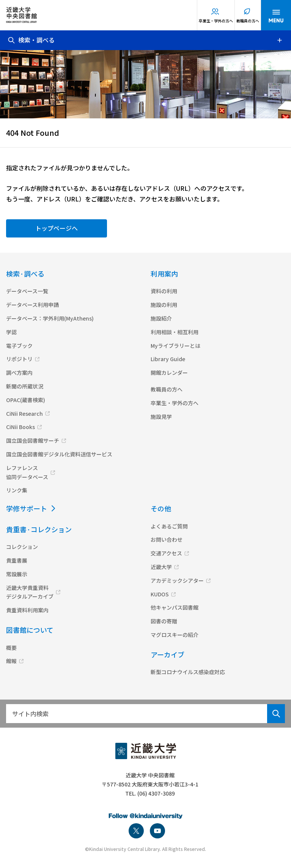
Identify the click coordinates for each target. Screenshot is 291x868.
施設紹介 (161, 318)
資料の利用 (164, 291)
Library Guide (168, 359)
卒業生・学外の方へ (216, 21)
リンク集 (17, 490)
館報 (11, 661)
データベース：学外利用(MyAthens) (50, 318)
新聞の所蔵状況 (25, 386)
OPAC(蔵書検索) (26, 400)
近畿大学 (161, 567)
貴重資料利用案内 (27, 610)
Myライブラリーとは (175, 346)
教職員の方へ (248, 21)
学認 (11, 332)
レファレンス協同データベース (27, 472)
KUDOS (160, 594)
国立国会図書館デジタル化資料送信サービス (59, 454)
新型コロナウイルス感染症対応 (188, 672)
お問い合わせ (167, 539)
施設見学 (161, 417)
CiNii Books (20, 427)
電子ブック (19, 346)
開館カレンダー (169, 373)
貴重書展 (17, 560)
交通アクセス (166, 553)
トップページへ (57, 228)
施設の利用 (164, 305)
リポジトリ (19, 359)
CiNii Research (24, 414)
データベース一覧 (27, 291)
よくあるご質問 (169, 526)
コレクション (22, 547)
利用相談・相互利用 (175, 332)
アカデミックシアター (177, 580)
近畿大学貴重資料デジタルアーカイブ (30, 592)
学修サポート (27, 508)
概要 (11, 648)
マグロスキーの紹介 (175, 635)
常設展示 (17, 574)
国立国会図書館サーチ (33, 440)
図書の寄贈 (164, 621)
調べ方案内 (19, 373)
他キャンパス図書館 (175, 607)
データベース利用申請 (32, 305)
